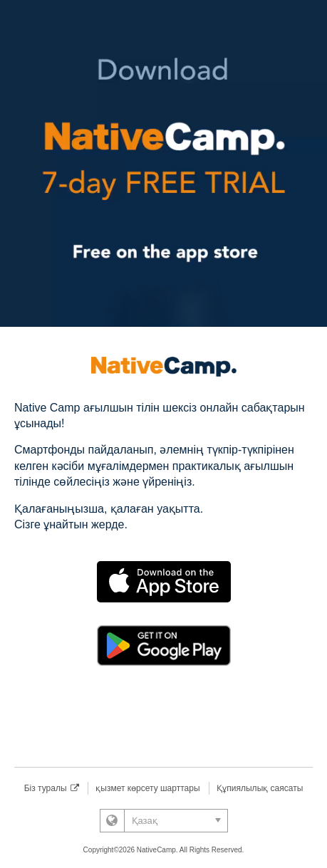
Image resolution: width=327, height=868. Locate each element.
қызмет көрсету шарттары (147, 788)
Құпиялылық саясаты (260, 788)
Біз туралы (52, 788)
